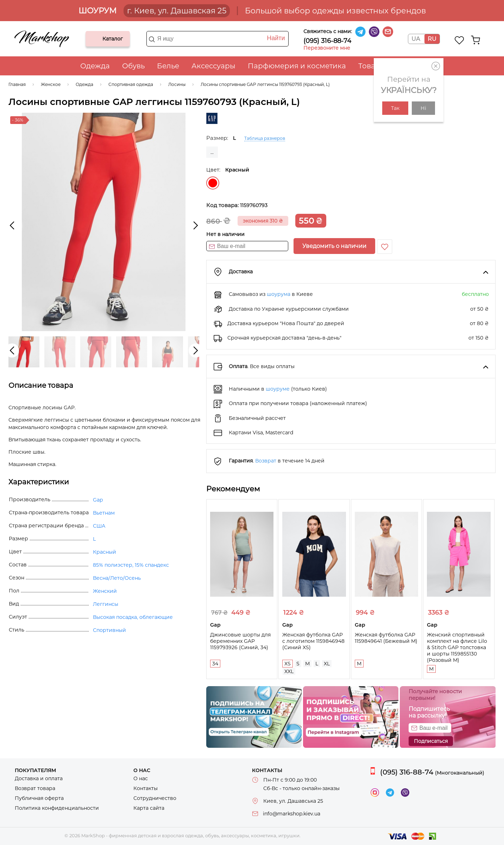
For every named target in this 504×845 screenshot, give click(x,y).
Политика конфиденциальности (57, 808)
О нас (141, 778)
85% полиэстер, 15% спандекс (131, 565)
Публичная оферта (39, 798)
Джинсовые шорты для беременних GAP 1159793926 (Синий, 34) (240, 641)
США (99, 526)
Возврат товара (35, 788)
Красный (213, 183)
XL (327, 664)
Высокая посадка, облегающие (133, 617)
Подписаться (431, 741)
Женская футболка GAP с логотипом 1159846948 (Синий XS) (313, 641)
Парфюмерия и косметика (297, 66)
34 (215, 664)
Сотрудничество (155, 798)
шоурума (279, 294)
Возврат (266, 461)
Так (395, 108)
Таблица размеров (265, 138)
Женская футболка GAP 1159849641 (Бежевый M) (386, 638)
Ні (423, 108)
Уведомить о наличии (334, 246)
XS (288, 664)
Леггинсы (106, 604)
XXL (289, 671)
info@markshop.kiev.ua (292, 814)
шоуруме (278, 389)
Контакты (146, 788)
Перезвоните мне (327, 48)
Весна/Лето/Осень (117, 578)
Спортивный (109, 630)
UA (416, 39)
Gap (98, 500)
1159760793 (254, 205)
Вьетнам (104, 513)
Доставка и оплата (39, 778)
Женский (105, 591)
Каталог (97, 39)
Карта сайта (149, 808)
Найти (276, 38)
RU (432, 39)
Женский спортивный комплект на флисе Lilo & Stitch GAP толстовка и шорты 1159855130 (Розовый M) (457, 647)
